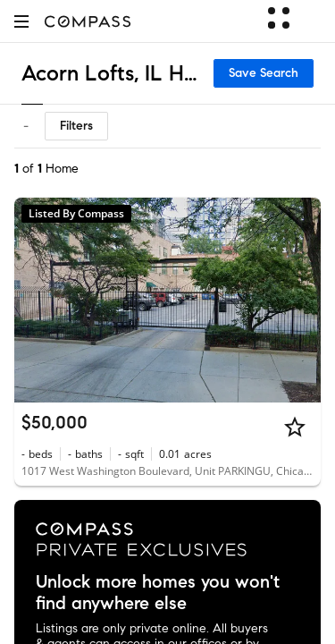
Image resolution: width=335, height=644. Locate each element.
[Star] (295, 427)
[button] (21, 21)
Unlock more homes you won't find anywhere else (158, 593)
